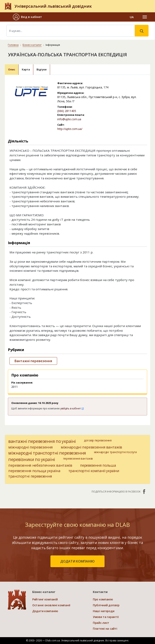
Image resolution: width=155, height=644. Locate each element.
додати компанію (77, 561)
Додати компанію (45, 611)
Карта (26, 69)
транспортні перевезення (30, 476)
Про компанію (103, 599)
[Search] (71, 31)
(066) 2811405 (67, 111)
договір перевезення (98, 440)
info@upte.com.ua (69, 119)
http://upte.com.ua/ (70, 129)
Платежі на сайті (105, 629)
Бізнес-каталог (32, 45)
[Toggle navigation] (145, 17)
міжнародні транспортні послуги (115, 452)
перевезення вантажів (78, 458)
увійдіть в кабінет (72, 408)
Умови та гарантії (106, 617)
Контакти (100, 592)
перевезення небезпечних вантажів (40, 465)
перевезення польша (98, 465)
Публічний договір (106, 605)
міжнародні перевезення (30, 447)
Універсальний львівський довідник (53, 6)
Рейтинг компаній (45, 599)
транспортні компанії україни (94, 471)
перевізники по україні (32, 459)
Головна (13, 45)
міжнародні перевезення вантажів (91, 447)
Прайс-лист (101, 623)
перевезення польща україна (34, 471)
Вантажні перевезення (33, 361)
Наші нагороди (104, 611)
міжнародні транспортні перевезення (47, 453)
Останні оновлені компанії (51, 605)
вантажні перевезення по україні (42, 441)
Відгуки (42, 69)
